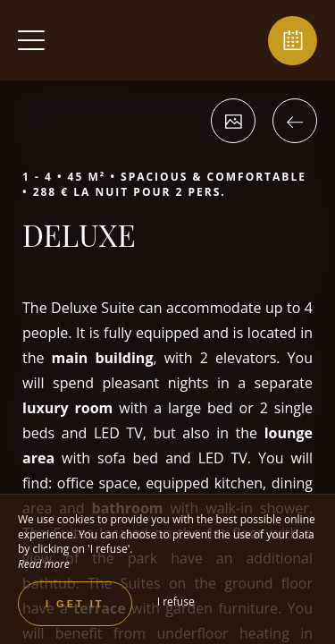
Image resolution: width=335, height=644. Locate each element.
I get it (75, 604)
